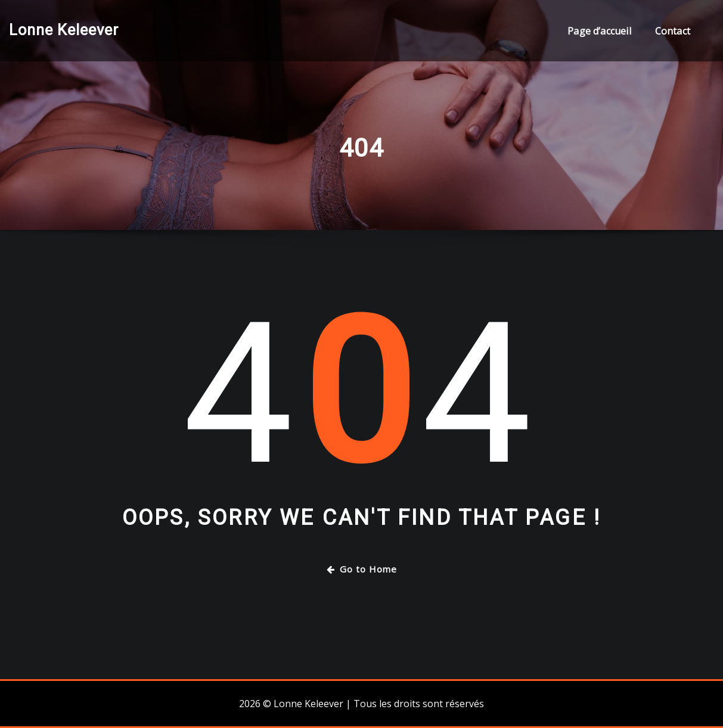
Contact (673, 31)
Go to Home (362, 569)
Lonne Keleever (64, 30)
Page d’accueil (599, 31)
